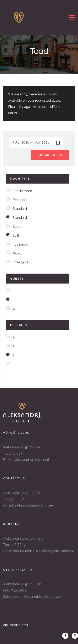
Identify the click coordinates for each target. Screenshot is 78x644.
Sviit (16, 236)
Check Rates (51, 155)
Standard (20, 209)
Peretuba (20, 200)
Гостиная (20, 244)
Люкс (17, 253)
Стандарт (21, 262)
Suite (17, 227)
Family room (22, 191)
